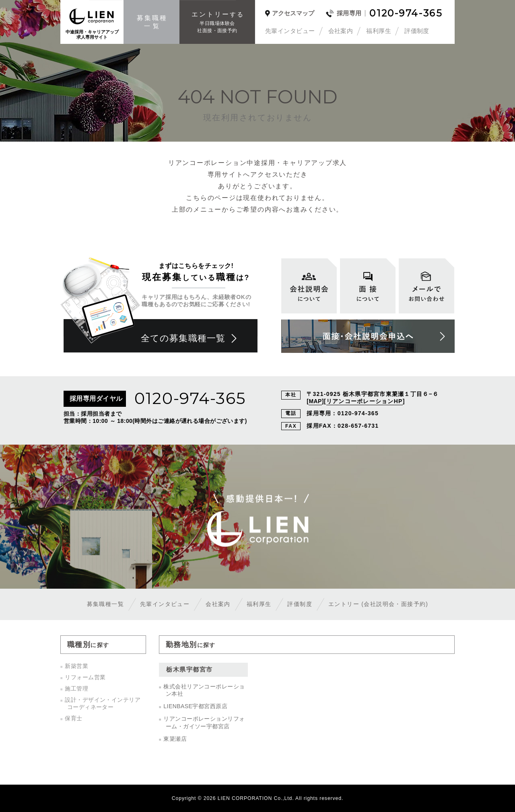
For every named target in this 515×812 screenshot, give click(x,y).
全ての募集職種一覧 (183, 338)
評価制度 (417, 31)
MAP (315, 401)
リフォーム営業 (85, 677)
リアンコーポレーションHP (365, 401)
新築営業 (76, 666)
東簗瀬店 (175, 739)
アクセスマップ (293, 13)
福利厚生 (379, 31)
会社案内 (341, 31)
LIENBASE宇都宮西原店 (195, 706)
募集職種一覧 (105, 604)
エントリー (378, 604)
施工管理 (76, 688)
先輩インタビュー (290, 31)
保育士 (73, 718)
